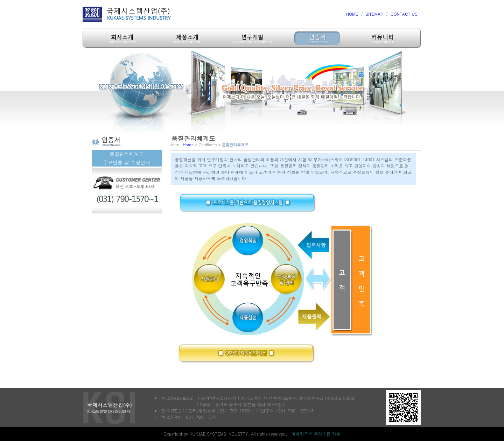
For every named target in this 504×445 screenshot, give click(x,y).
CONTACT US (404, 14)
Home (188, 145)
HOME (352, 14)
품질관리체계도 (127, 154)
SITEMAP (374, 14)
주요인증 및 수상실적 (127, 162)
